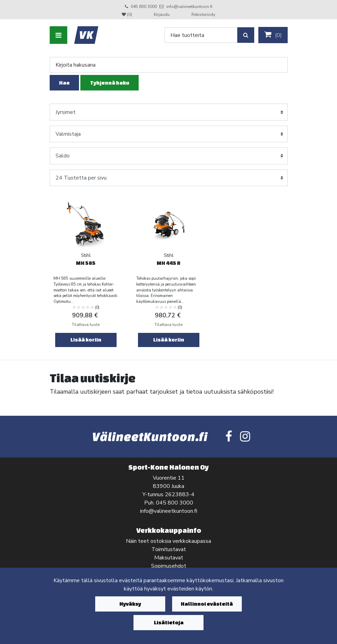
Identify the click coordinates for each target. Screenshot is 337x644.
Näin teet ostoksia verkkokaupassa (168, 541)
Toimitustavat (169, 549)
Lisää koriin (86, 340)
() (273, 35)
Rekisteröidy (203, 15)
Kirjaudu (162, 15)
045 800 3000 (144, 7)
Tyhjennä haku (110, 83)
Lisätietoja (169, 622)
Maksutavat (169, 558)
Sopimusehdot (169, 566)
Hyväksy (130, 604)
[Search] (201, 35)
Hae (64, 83)
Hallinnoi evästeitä (207, 604)
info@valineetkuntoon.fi (189, 7)
